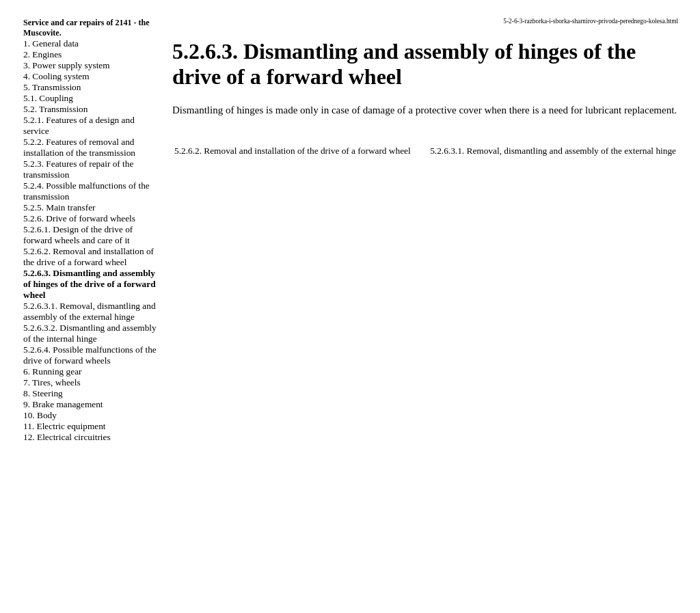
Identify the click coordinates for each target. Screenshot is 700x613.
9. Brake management (63, 404)
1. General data (51, 43)
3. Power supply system (67, 65)
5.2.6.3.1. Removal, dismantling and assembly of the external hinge (90, 311)
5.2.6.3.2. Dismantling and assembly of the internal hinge (90, 333)
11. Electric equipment (65, 426)
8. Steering (43, 393)
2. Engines (42, 54)
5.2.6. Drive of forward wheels (79, 218)
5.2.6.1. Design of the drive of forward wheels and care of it (78, 235)
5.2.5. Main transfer (59, 207)
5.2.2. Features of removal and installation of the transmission (79, 147)
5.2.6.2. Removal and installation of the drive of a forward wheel (89, 257)
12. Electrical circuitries (67, 437)
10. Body (40, 415)
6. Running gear (53, 371)
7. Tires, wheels (52, 382)
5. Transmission (52, 87)
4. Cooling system (56, 76)
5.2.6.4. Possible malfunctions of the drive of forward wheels (90, 355)
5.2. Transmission (55, 109)
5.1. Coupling (48, 98)
